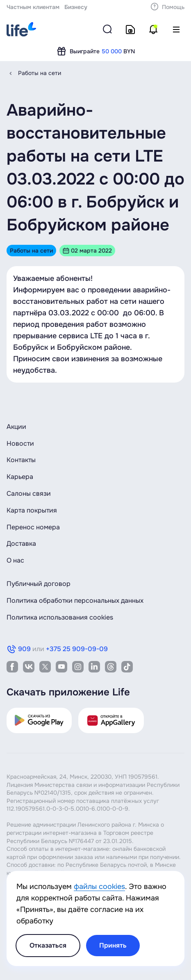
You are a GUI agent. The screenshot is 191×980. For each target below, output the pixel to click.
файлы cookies (99, 887)
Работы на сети (40, 73)
